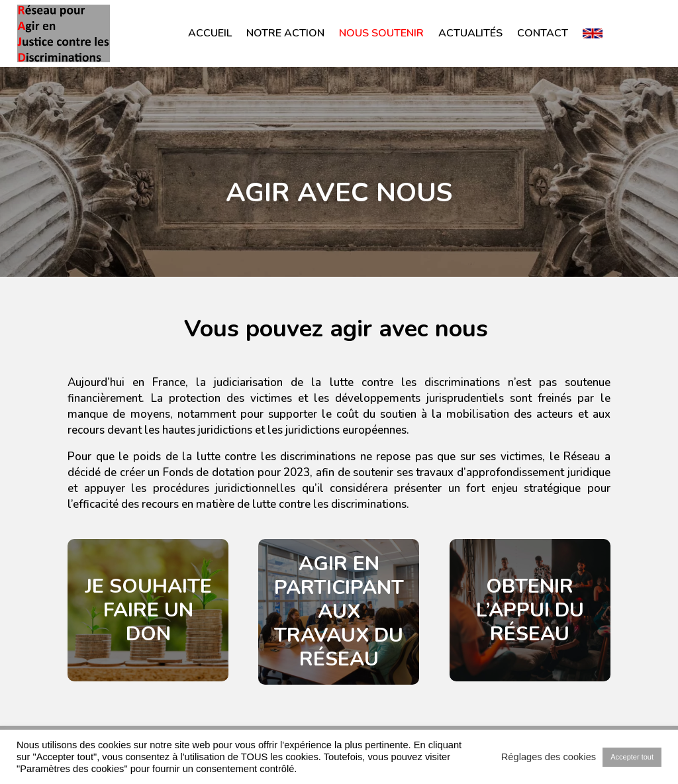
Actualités (470, 33)
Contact (543, 33)
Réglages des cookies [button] (549, 757)
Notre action (285, 33)
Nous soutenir (381, 33)
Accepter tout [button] (632, 757)
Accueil (210, 33)
